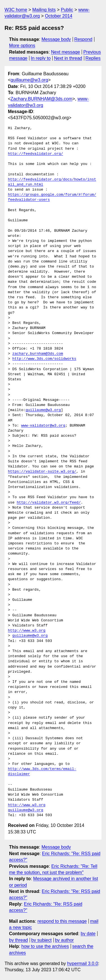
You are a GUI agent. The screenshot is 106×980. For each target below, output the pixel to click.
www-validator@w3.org (43, 426)
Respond (83, 39)
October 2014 (59, 16)
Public (67, 10)
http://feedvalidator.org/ (35, 154)
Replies (93, 58)
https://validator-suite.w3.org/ (42, 472)
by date (88, 934)
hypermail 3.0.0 (82, 964)
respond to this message (62, 921)
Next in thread (68, 58)
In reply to (41, 58)
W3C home (16, 10)
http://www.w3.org (27, 631)
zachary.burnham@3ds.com (38, 354)
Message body (56, 39)
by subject (42, 940)
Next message (66, 52)
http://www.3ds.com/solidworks (44, 359)
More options (22, 46)
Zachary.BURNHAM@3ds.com (41, 99)
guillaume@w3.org (29, 80)
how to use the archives (45, 946)
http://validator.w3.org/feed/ (49, 503)
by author (64, 940)
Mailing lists (44, 10)
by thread (19, 940)
